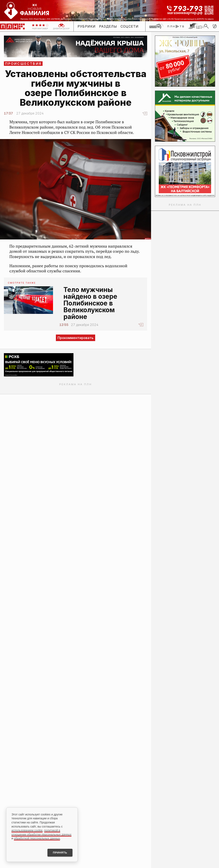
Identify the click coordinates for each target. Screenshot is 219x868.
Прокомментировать (76, 338)
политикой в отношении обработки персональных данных (41, 832)
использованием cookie (27, 830)
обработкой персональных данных (37, 838)
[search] (206, 26)
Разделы (108, 26)
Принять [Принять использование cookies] (59, 852)
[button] (214, 26)
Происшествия (23, 64)
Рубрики (87, 26)
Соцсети (130, 26)
